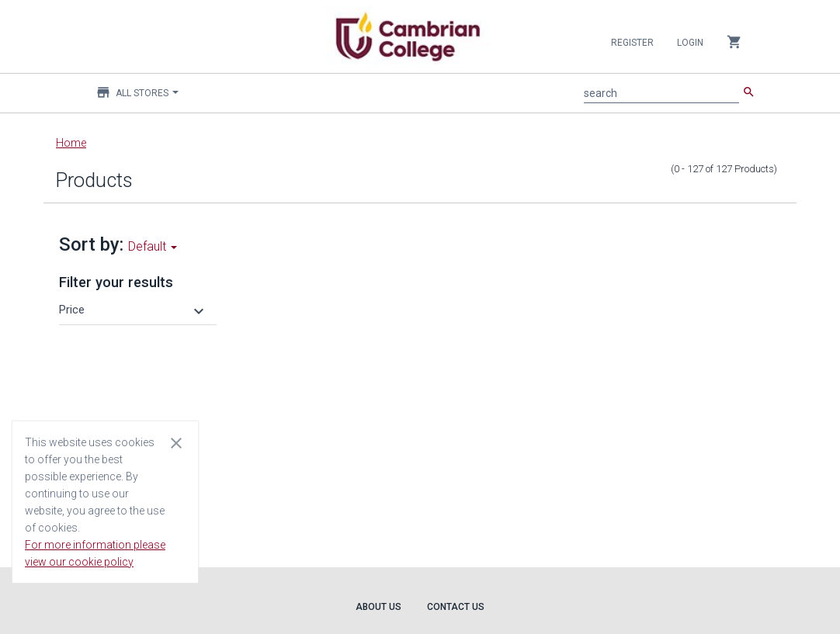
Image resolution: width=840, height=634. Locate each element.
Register (632, 43)
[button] (134, 310)
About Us (378, 607)
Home (71, 143)
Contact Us (456, 607)
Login (690, 43)
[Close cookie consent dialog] (176, 442)
